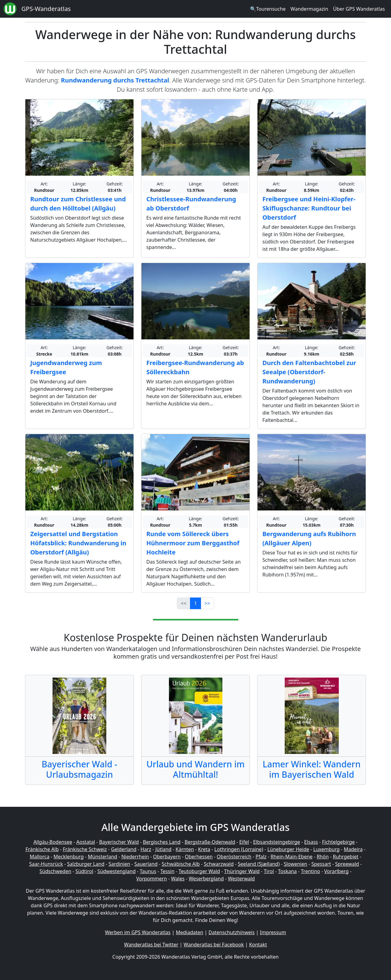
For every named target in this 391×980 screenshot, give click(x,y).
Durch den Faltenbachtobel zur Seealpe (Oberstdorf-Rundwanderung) (309, 372)
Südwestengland (117, 871)
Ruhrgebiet (346, 857)
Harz (146, 849)
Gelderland (124, 849)
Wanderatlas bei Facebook (214, 945)
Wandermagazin (309, 9)
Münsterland (103, 857)
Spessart (321, 864)
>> (207, 603)
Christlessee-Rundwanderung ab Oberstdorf (191, 204)
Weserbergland (206, 879)
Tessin (167, 871)
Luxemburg (327, 849)
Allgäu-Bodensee (53, 842)
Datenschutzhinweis (232, 932)
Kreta (204, 849)
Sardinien (119, 864)
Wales (178, 879)
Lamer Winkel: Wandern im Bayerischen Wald (312, 769)
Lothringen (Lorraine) (239, 849)
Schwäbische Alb (181, 864)
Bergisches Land (162, 842)
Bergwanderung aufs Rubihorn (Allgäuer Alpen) (309, 538)
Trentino (311, 871)
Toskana (287, 871)
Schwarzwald (219, 864)
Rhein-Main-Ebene (292, 857)
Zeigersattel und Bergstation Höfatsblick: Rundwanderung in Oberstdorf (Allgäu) (78, 543)
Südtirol (84, 871)
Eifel (244, 842)
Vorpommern (152, 879)
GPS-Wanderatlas (46, 9)
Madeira (353, 849)
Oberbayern (167, 857)
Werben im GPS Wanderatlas (138, 932)
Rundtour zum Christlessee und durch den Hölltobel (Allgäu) (78, 204)
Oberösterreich (234, 857)
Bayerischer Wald (119, 842)
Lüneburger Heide (288, 849)
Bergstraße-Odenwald (210, 842)
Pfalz (261, 857)
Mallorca (39, 857)
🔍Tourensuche (268, 9)
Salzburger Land (86, 864)
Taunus (148, 871)
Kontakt (258, 945)
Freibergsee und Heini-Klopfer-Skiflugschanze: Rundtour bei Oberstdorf (309, 208)
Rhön (323, 857)
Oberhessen (199, 857)
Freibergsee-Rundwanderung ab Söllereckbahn (195, 367)
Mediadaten (189, 932)
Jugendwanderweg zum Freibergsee (66, 367)
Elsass (311, 842)
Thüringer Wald (242, 871)
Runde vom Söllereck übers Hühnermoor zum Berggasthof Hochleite (193, 543)
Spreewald (347, 864)
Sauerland (146, 864)
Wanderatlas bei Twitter (151, 945)
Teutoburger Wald (199, 871)
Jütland (163, 849)
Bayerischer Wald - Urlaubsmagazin (79, 769)
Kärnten (185, 849)
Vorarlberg (336, 871)
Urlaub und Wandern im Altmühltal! (195, 769)
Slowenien (296, 864)
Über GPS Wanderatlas (359, 9)
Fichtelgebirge (338, 842)
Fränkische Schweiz (85, 849)
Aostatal (86, 842)
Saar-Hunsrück (46, 864)
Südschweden (55, 871)
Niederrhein (135, 857)
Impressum (273, 932)
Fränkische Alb (42, 849)
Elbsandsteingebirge (276, 842)
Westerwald (241, 879)
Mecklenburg (69, 857)
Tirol (269, 871)
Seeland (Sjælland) (259, 864)
